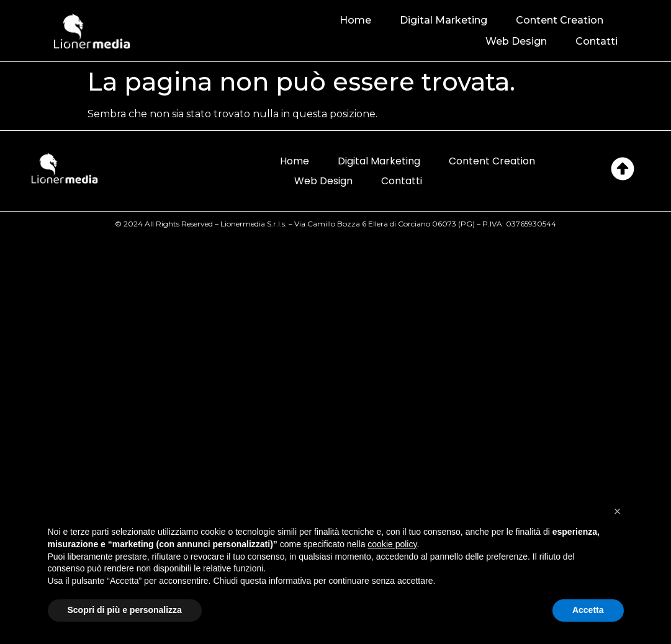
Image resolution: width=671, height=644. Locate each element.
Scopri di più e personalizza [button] (125, 610)
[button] (618, 511)
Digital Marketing (444, 20)
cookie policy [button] (392, 544)
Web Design (516, 41)
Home (355, 20)
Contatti (597, 41)
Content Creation (560, 20)
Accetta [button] (588, 610)
